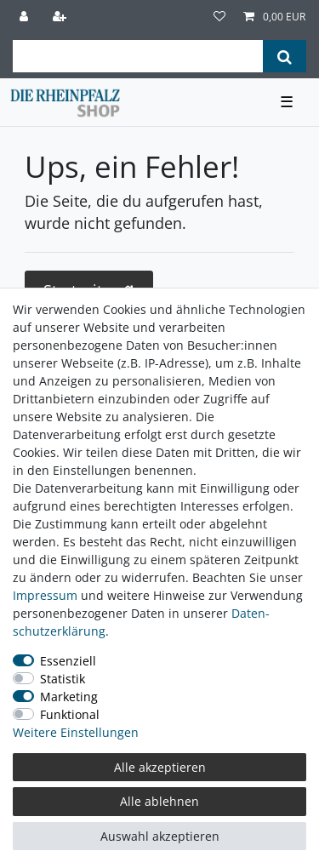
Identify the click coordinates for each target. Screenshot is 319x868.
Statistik (63, 679)
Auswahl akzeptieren (160, 836)
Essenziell (68, 661)
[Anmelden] (26, 17)
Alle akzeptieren (160, 767)
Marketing (69, 697)
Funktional (70, 714)
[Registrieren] (61, 17)
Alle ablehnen (159, 801)
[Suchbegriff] (138, 56)
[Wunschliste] (219, 17)
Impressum (45, 595)
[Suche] (285, 56)
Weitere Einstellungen (76, 732)
